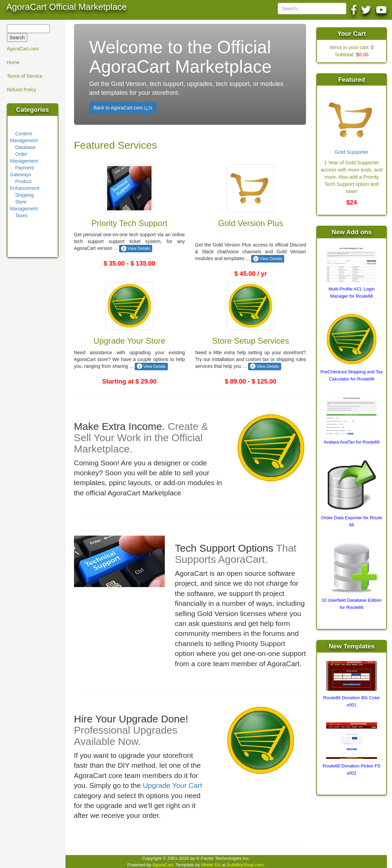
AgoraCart (163, 865)
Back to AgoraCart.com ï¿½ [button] (123, 108)
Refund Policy (21, 90)
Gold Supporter (352, 152)
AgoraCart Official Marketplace (67, 7)
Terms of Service (25, 76)
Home (13, 62)
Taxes (21, 215)
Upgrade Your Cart (172, 785)
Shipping (24, 195)
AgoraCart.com (23, 49)
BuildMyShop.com (245, 865)
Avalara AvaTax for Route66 (352, 442)
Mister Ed (211, 865)
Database (25, 147)
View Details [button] (136, 249)
